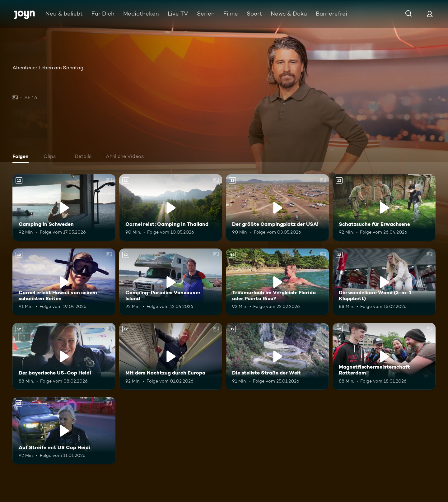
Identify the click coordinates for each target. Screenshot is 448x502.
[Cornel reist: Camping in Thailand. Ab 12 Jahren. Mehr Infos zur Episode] (171, 208)
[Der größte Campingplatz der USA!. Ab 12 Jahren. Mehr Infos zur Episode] (277, 208)
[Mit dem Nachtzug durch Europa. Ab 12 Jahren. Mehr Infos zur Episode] (171, 356)
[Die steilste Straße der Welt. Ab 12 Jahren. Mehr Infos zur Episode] (277, 356)
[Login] (430, 14)
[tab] (22, 157)
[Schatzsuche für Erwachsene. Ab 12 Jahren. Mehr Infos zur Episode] (384, 208)
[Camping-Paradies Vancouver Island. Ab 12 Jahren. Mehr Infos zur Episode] (171, 282)
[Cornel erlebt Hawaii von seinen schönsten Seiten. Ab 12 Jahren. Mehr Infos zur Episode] (64, 282)
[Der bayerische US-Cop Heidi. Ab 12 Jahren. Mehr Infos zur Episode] (64, 356)
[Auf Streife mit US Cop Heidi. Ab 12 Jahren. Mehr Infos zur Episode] (64, 431)
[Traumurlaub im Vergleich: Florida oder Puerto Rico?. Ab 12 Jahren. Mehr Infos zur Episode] (277, 282)
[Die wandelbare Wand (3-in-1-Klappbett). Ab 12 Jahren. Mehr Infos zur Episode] (384, 282)
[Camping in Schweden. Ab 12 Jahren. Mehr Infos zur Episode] (64, 208)
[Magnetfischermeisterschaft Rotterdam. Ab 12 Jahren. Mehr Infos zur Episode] (384, 356)
